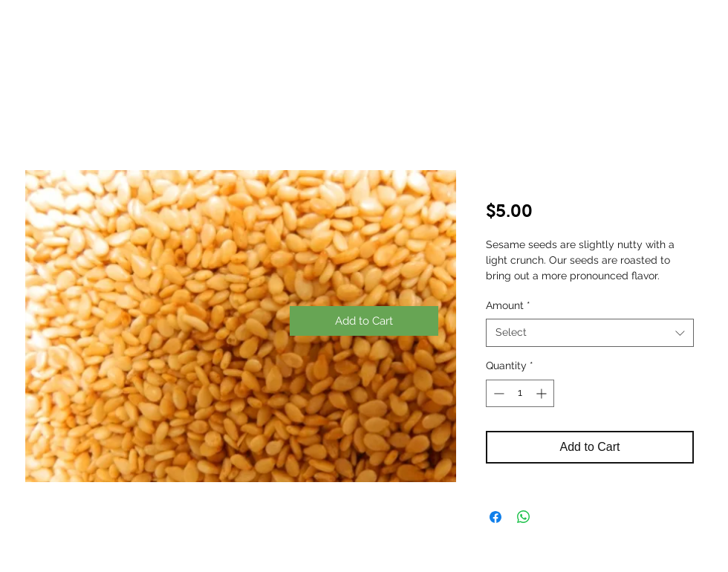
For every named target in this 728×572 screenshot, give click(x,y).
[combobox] (590, 333)
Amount (508, 305)
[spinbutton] (520, 393)
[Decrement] (497, 393)
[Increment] (543, 393)
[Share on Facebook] (495, 517)
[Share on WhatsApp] (524, 517)
